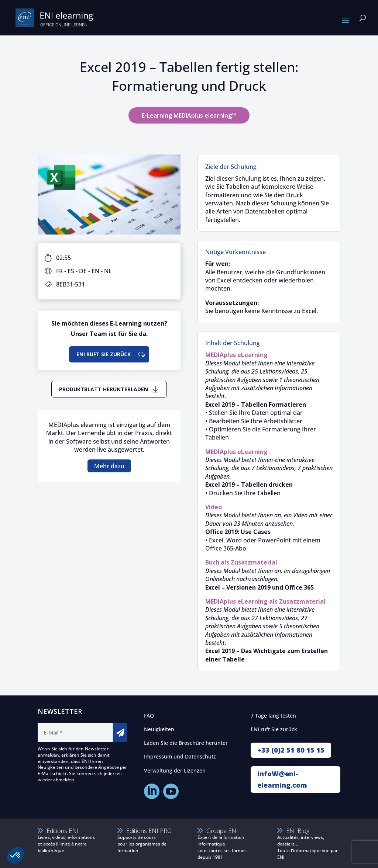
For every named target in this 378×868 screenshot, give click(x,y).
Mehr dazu (109, 466)
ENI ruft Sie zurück (104, 354)
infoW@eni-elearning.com (282, 779)
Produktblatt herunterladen (104, 389)
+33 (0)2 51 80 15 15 (291, 750)
